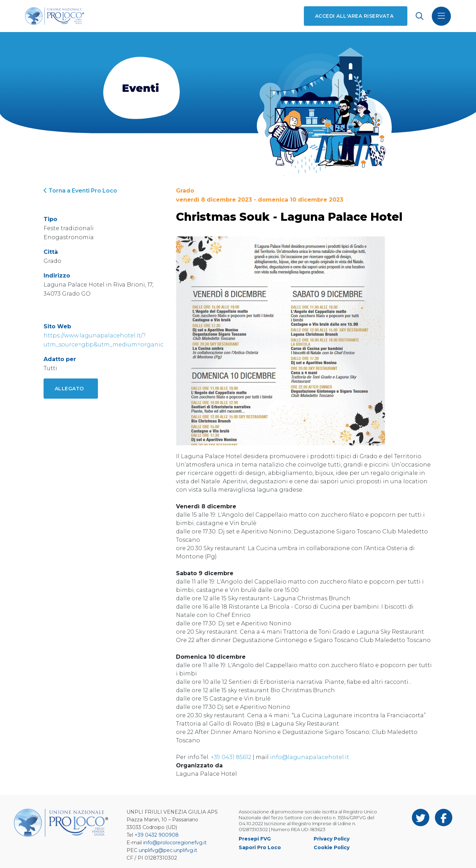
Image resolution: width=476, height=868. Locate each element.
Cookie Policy (332, 847)
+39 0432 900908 (157, 835)
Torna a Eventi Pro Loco (80, 191)
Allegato (69, 389)
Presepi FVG (255, 839)
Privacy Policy (332, 839)
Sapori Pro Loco (260, 847)
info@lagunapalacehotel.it (310, 757)
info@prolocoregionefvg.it (175, 843)
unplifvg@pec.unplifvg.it (168, 850)
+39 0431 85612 (231, 757)
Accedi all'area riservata (354, 16)
